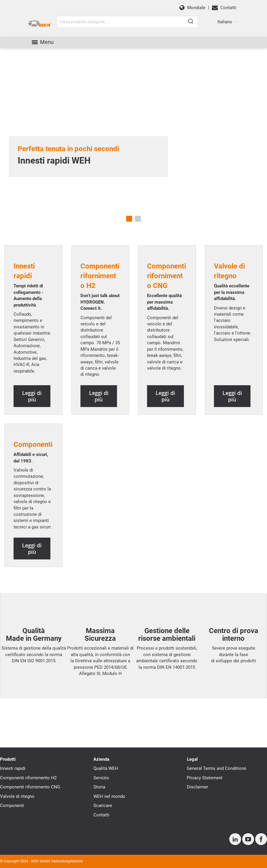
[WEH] (40, 23)
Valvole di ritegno (17, 796)
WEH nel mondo (109, 796)
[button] (227, 22)
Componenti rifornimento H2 (28, 778)
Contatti (101, 815)
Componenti (12, 806)
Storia (99, 787)
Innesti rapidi (13, 768)
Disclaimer (197, 787)
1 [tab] (129, 219)
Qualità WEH (106, 768)
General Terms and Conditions (217, 768)
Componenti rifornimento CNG (30, 787)
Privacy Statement (205, 778)
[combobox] (127, 22)
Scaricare (103, 806)
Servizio (101, 778)
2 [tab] (138, 219)
